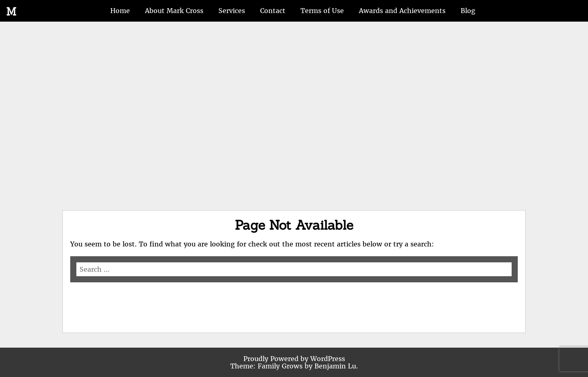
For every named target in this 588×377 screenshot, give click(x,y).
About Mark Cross (174, 11)
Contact (273, 11)
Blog (468, 11)
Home (120, 11)
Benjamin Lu (335, 366)
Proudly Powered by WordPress (294, 359)
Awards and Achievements (402, 11)
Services (232, 11)
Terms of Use (322, 11)
